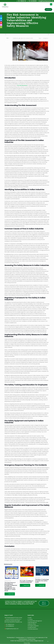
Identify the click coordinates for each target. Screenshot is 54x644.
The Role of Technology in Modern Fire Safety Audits (42, 581)
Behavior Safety (32, 624)
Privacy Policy (27, 643)
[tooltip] (1, 16)
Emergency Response (34, 626)
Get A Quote (44, 603)
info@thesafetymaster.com (46, 1)
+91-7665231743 (22, 1)
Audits (30, 618)
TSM (21, 38)
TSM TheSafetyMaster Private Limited (23, 641)
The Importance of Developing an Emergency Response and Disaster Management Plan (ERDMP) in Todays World (11, 587)
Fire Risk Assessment (33, 629)
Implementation (32, 627)
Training (31, 619)
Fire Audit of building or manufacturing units (27, 582)
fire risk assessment (22, 85)
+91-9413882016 (33, 1)
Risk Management (33, 623)
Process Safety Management (35, 621)
